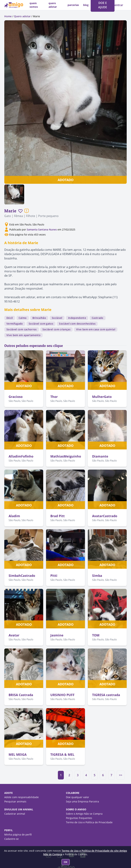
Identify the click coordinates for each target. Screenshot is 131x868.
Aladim (14, 516)
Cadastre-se (11, 839)
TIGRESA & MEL (62, 754)
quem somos (34, 5)
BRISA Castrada (21, 695)
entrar (119, 5)
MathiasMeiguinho (66, 456)
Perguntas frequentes (79, 818)
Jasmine (57, 635)
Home (8, 16)
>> (121, 775)
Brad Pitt (58, 516)
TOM (96, 635)
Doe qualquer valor (78, 797)
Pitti (54, 576)
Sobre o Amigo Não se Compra (84, 814)
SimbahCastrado (22, 576)
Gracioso (16, 397)
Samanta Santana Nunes (42, 229)
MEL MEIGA (18, 754)
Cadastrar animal (15, 814)
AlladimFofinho (21, 456)
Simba (97, 576)
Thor (54, 397)
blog (86, 5)
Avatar (14, 635)
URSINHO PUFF (62, 695)
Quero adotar (22, 16)
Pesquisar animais (15, 801)
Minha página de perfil (18, 834)
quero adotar (53, 5)
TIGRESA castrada (106, 695)
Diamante (100, 456)
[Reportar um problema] (27, 211)
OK (66, 862)
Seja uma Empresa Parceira (82, 801)
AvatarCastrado (105, 516)
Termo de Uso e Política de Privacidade (89, 822)
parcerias (73, 5)
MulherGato (102, 397)
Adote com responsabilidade (22, 797)
